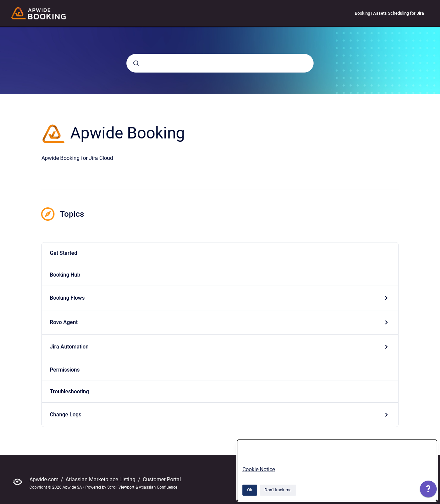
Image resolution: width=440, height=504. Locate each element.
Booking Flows (67, 298)
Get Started (64, 253)
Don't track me (278, 490)
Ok (250, 490)
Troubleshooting (69, 391)
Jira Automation (69, 347)
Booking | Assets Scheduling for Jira (389, 13)
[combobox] (220, 63)
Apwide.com (45, 479)
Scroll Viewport (121, 487)
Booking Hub (65, 275)
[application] (428, 491)
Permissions (65, 370)
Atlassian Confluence (158, 487)
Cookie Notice (259, 469)
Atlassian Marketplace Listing (101, 479)
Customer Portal (162, 479)
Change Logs (66, 415)
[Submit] (136, 63)
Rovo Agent (64, 322)
